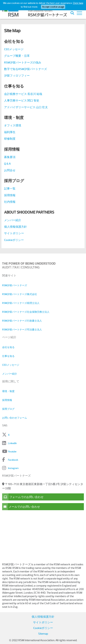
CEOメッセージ (14, 49)
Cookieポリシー (14, 240)
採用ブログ (8, 409)
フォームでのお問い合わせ (23, 497)
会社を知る (8, 347)
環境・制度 (8, 391)
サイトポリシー (14, 233)
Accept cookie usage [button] (53, 7)
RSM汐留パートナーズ (15, 285)
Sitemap (43, 634)
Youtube (12, 451)
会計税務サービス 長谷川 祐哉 (23, 94)
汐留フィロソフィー (17, 76)
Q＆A (7, 164)
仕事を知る (8, 356)
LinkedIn (12, 443)
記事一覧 (10, 189)
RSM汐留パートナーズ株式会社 (20, 294)
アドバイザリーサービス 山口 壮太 (26, 107)
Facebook (13, 460)
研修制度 (10, 139)
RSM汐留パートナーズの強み (23, 63)
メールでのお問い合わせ (21, 507)
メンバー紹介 (13, 220)
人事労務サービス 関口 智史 (22, 101)
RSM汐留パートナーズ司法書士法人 (22, 330)
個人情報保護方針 (15, 227)
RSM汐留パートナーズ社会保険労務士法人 (26, 312)
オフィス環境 (13, 126)
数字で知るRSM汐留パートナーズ (25, 69)
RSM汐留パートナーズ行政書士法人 (22, 321)
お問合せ (10, 170)
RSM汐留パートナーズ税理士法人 (21, 303)
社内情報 (10, 202)
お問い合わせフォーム (15, 418)
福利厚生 (10, 132)
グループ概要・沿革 (17, 56)
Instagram (13, 468)
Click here (78, 3)
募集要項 (10, 157)
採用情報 (10, 195)
